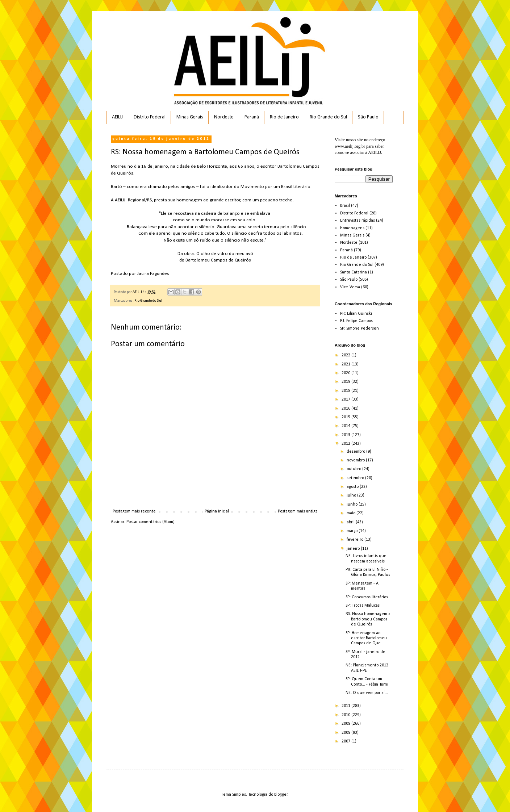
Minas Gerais (190, 117)
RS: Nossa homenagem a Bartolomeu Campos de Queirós (368, 619)
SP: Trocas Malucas (363, 606)
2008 (346, 733)
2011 (346, 706)
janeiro (354, 549)
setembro (356, 478)
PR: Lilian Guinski (356, 314)
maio (352, 513)
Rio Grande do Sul (328, 117)
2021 (346, 364)
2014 (346, 426)
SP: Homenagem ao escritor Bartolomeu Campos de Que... (366, 638)
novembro (356, 460)
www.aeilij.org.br (350, 146)
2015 (346, 417)
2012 (346, 444)
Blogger (281, 795)
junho (353, 505)
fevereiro (356, 540)
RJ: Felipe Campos (356, 321)
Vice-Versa (350, 287)
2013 (346, 435)
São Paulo (368, 117)
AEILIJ (117, 117)
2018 (346, 391)
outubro (354, 469)
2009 (346, 724)
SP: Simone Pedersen (359, 328)
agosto (353, 487)
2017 (346, 399)
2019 (346, 382)
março (353, 531)
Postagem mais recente (134, 511)
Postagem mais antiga (298, 511)
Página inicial (217, 511)
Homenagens (352, 228)
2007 (346, 741)
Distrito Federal (150, 117)
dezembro (356, 452)
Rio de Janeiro (284, 117)
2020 (346, 373)
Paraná (252, 117)
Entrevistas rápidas (358, 221)
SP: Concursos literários (367, 597)
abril (351, 522)
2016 (346, 409)
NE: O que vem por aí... (367, 693)
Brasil (345, 206)
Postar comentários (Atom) (151, 522)
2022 (346, 355)
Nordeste (224, 117)
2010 (346, 715)
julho (352, 495)
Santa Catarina (354, 272)
